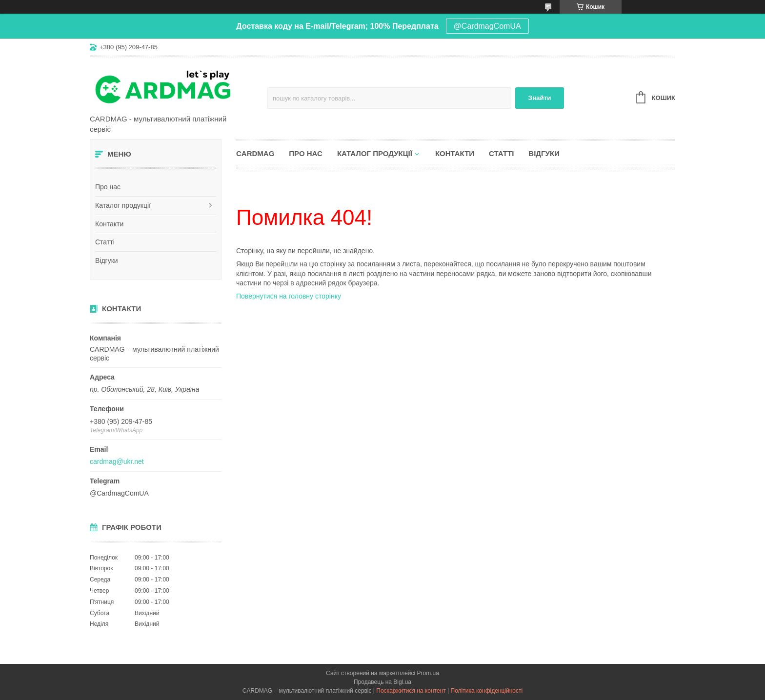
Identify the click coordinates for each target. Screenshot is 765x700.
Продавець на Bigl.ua (382, 682)
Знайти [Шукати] (540, 98)
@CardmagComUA (487, 26)
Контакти (109, 224)
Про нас (108, 187)
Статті (105, 242)
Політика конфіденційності (487, 691)
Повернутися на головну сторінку (289, 296)
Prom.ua (428, 673)
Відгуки (107, 260)
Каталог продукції (123, 205)
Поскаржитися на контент (411, 691)
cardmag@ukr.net (117, 461)
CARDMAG (255, 153)
